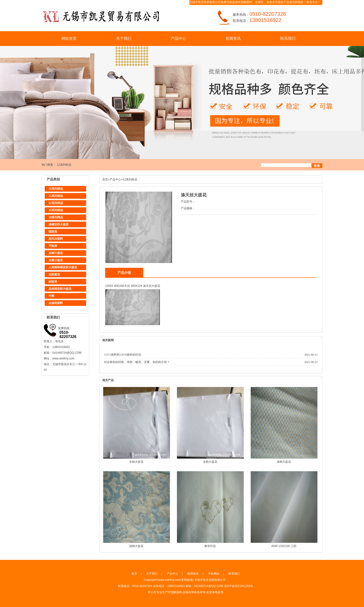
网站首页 (69, 38)
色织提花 (54, 274)
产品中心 (178, 38)
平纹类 (53, 246)
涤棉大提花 (284, 462)
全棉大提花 (56, 253)
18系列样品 (56, 217)
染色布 (271, 2)
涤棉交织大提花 (59, 224)
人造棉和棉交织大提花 (63, 267)
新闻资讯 (233, 38)
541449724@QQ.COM (67, 353)
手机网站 (214, 574)
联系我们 (288, 38)
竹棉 (51, 296)
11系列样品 (56, 196)
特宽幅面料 (245, 2)
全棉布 (259, 2)
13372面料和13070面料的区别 (123, 355)
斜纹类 (53, 282)
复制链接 (187, 580)
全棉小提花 (56, 260)
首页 (105, 179)
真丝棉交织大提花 (60, 289)
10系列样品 (56, 189)
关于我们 (124, 38)
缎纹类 (53, 232)
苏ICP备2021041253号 (239, 586)
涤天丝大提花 (152, 286)
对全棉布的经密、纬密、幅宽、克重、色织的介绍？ (137, 362)
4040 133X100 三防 (284, 546)
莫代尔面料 (56, 239)
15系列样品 (56, 210)
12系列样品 (64, 165)
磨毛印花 (210, 546)
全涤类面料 (56, 303)
